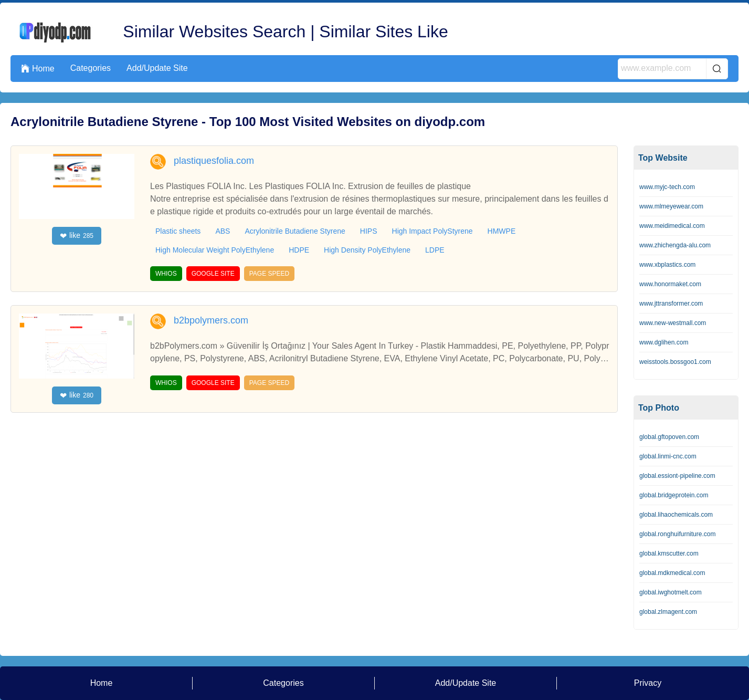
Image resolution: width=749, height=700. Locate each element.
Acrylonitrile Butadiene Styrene (295, 231)
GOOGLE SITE (213, 274)
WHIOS (166, 274)
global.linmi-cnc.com (668, 456)
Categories (91, 68)
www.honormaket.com (670, 284)
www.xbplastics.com (667, 265)
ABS (223, 231)
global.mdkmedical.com (672, 573)
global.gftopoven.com (669, 437)
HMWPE (502, 231)
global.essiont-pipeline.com (677, 476)
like (77, 236)
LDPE (435, 250)
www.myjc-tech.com (667, 187)
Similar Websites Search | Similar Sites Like (285, 32)
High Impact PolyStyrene (432, 231)
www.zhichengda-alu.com (675, 245)
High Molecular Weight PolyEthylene (215, 250)
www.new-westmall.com (673, 323)
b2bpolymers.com (211, 320)
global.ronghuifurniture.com (677, 534)
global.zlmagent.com (668, 612)
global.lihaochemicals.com (676, 515)
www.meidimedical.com (672, 226)
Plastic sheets (178, 231)
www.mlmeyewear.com (671, 206)
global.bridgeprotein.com (674, 495)
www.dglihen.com (664, 342)
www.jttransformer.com (671, 304)
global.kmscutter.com (669, 553)
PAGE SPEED (269, 274)
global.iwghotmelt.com (671, 592)
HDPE (299, 250)
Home (38, 69)
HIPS (369, 231)
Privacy (648, 683)
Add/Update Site (157, 68)
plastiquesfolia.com (214, 161)
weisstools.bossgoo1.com (675, 362)
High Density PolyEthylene (367, 250)
